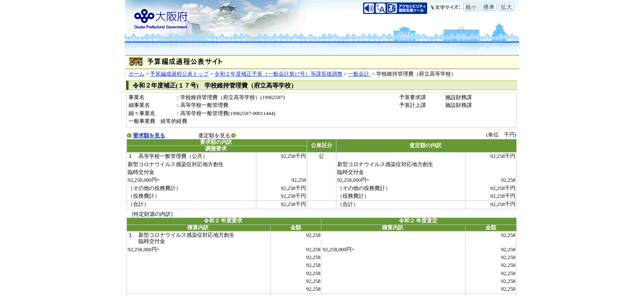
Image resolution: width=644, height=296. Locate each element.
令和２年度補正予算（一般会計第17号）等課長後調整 (278, 74)
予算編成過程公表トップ (179, 74)
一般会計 (359, 74)
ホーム (137, 74)
